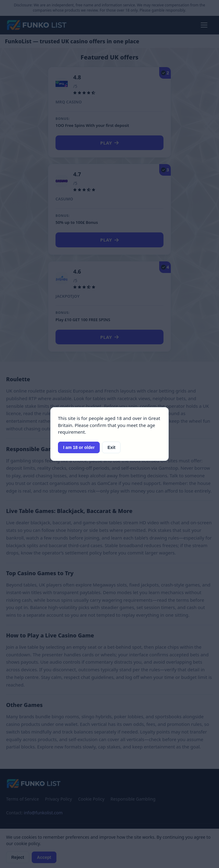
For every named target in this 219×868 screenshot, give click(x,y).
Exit (111, 447)
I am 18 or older (79, 447)
